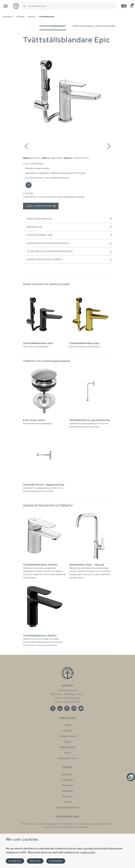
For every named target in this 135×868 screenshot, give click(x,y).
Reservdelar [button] (69, 227)
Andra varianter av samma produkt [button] (69, 243)
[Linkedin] (60, 708)
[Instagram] (74, 708)
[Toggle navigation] (5, 6)
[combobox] (72, 6)
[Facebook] (53, 708)
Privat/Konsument (53, 26)
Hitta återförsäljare (69, 235)
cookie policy (88, 852)
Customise (56, 861)
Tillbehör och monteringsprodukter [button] (69, 251)
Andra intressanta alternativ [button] (69, 259)
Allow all (15, 861)
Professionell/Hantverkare (94, 26)
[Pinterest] (67, 708)
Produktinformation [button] (69, 219)
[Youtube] (81, 708)
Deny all (35, 861)
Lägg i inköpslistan (41, 206)
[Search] (25, 6)
